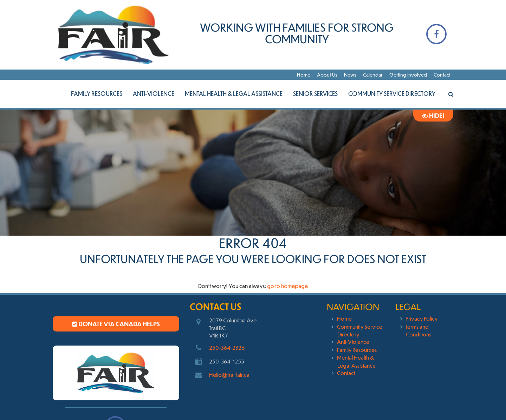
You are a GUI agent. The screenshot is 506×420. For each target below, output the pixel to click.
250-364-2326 (227, 347)
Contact (442, 75)
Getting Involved (408, 75)
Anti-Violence (154, 94)
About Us (327, 75)
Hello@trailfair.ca (229, 375)
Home (304, 75)
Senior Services (315, 94)
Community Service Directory (392, 94)
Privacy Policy (421, 318)
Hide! (433, 116)
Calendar (373, 75)
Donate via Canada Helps (116, 324)
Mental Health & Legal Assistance (234, 94)
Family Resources (97, 94)
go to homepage (287, 286)
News (350, 75)
